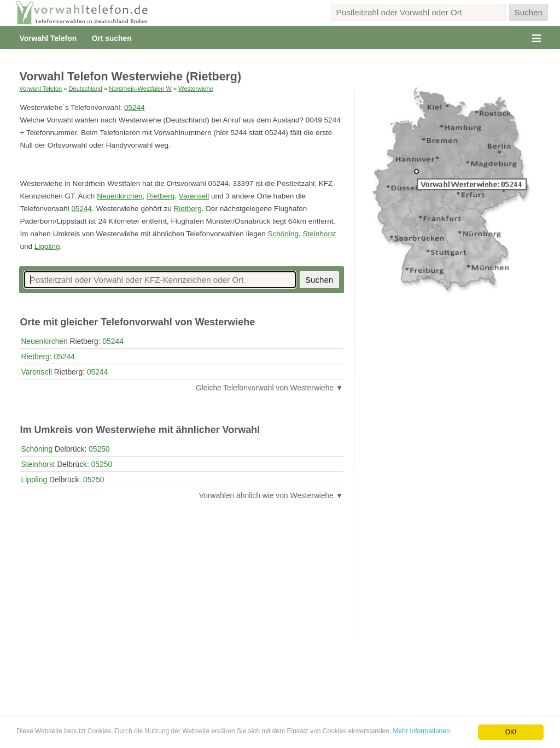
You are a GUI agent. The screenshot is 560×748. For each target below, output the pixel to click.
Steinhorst (319, 234)
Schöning (283, 234)
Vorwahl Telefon (48, 38)
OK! (511, 732)
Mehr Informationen (422, 731)
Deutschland (86, 89)
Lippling (47, 246)
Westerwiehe (196, 89)
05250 (99, 449)
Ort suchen (112, 38)
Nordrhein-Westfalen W (140, 89)
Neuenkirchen (120, 196)
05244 (135, 107)
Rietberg (161, 196)
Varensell (194, 196)
